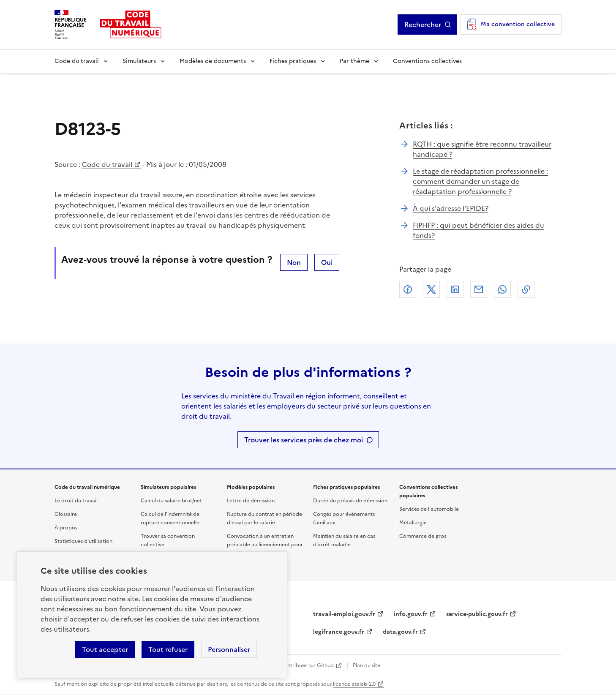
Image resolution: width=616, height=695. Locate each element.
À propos (66, 528)
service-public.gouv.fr (477, 614)
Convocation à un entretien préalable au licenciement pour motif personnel (265, 545)
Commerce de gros (423, 536)
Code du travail (77, 61)
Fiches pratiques (293, 61)
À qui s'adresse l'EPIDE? (451, 208)
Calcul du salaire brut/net (171, 501)
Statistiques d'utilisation (83, 541)
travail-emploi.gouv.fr (344, 614)
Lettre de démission (251, 501)
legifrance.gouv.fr (339, 632)
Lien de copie (526, 289)
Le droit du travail (76, 501)
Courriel (479, 289)
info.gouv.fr (411, 614)
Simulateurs (139, 61)
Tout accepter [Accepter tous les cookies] (105, 649)
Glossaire (66, 514)
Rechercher (423, 25)
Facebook (408, 289)
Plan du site (367, 665)
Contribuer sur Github (307, 665)
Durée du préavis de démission (350, 501)
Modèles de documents (213, 61)
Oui (327, 262)
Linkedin (455, 289)
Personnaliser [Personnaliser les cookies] (229, 649)
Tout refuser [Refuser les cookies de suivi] (168, 649)
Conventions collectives (427, 61)
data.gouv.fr (400, 632)
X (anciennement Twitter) (431, 289)
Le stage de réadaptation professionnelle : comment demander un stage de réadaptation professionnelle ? (480, 181)
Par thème (354, 61)
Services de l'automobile (429, 509)
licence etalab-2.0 (354, 684)
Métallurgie (413, 523)
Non (294, 262)
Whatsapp (502, 289)
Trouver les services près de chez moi (304, 440)
